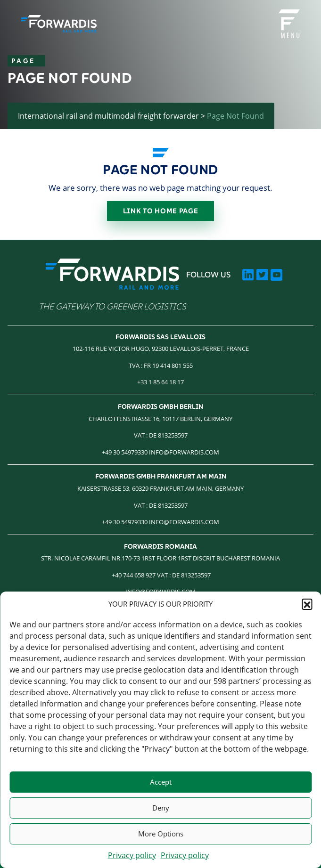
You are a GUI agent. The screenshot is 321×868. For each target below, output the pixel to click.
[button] (307, 604)
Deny (161, 808)
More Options (161, 834)
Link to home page (161, 211)
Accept (161, 782)
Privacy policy (132, 855)
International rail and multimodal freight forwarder (108, 116)
